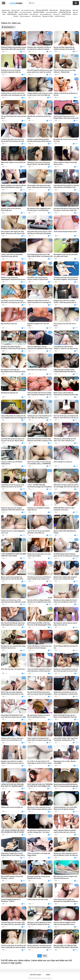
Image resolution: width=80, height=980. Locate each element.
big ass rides (13, 12)
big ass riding (23, 14)
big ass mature (39, 12)
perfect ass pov (60, 16)
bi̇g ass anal (6, 10)
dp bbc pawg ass (25, 16)
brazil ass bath (15, 10)
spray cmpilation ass (46, 14)
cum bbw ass (36, 16)
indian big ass (66, 14)
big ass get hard (42, 10)
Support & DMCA (35, 975)
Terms (48, 975)
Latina (16, 3)
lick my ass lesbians (26, 12)
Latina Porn (38, 978)
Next (45, 956)
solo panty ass (34, 14)
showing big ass (65, 12)
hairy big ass (12, 14)
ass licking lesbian (52, 12)
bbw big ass (54, 10)
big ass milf (56, 14)
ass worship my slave (28, 10)
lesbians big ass (65, 10)
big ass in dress (48, 16)
